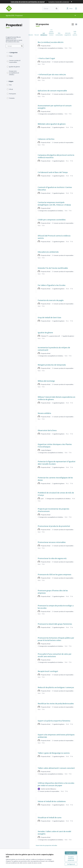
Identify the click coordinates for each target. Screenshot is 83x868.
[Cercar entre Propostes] (15, 46)
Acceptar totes (71, 853)
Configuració (71, 864)
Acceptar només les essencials (71, 859)
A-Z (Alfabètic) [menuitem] (44, 34)
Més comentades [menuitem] (59, 34)
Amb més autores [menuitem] (75, 33)
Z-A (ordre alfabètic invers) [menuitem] (51, 32)
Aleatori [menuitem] (31, 35)
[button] (12, 52)
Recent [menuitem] (37, 35)
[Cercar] (51, 8)
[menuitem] (15, 46)
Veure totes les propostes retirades (46, 845)
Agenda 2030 (10, 15)
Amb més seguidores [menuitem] (68, 34)
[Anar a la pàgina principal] (19, 8)
